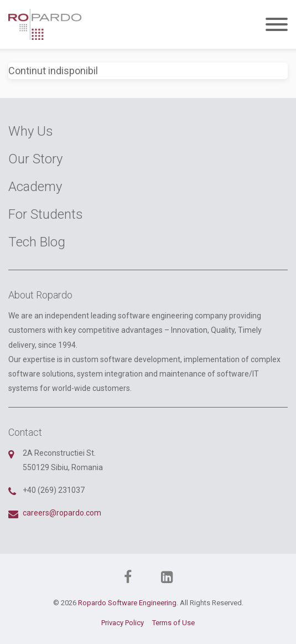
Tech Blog (37, 242)
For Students (46, 214)
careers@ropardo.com (62, 513)
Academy (35, 187)
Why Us (31, 131)
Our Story (35, 159)
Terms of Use (173, 623)
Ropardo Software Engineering (127, 603)
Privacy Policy (123, 623)
